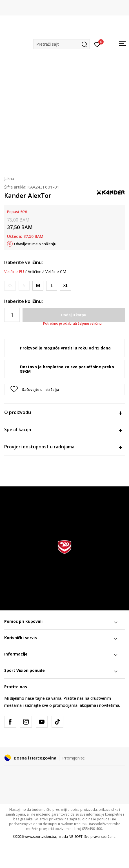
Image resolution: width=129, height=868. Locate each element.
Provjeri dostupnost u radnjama (63, 447)
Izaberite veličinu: (24, 262)
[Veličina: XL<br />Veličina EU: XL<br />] (66, 286)
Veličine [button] (35, 272)
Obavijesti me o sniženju (35, 244)
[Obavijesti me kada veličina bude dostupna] (10, 286)
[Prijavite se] (97, 44)
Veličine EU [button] (14, 272)
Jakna (9, 178)
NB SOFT (76, 837)
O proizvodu (63, 412)
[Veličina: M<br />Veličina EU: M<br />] (38, 286)
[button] (61, 44)
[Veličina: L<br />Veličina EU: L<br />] (52, 286)
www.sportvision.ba (40, 837)
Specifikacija (63, 429)
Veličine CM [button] (56, 272)
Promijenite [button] (74, 758)
